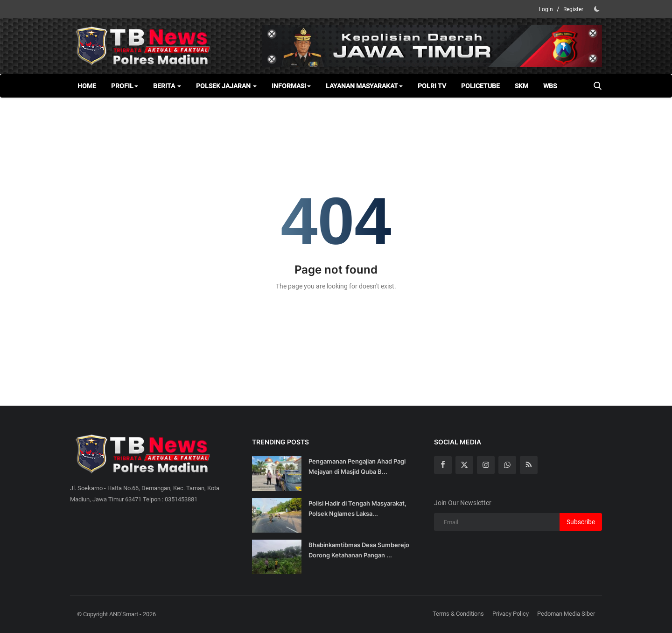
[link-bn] (432, 46)
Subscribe (581, 522)
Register (573, 9)
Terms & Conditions (458, 614)
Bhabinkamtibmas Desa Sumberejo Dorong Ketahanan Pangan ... (359, 550)
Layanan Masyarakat (364, 86)
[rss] (529, 465)
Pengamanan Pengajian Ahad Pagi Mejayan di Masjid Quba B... (357, 466)
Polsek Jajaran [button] (226, 86)
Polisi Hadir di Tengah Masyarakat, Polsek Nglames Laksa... (357, 508)
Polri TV (432, 86)
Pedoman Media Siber (566, 614)
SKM (521, 86)
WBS (550, 86)
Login (546, 9)
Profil (125, 86)
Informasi (291, 86)
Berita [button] (167, 86)
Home (87, 86)
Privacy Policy (511, 614)
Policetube (480, 86)
